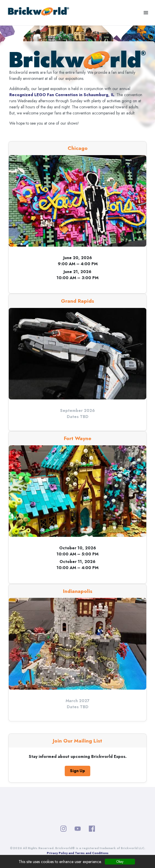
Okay (120, 862)
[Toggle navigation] (146, 13)
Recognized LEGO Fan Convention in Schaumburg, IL (62, 95)
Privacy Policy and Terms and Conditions (78, 853)
